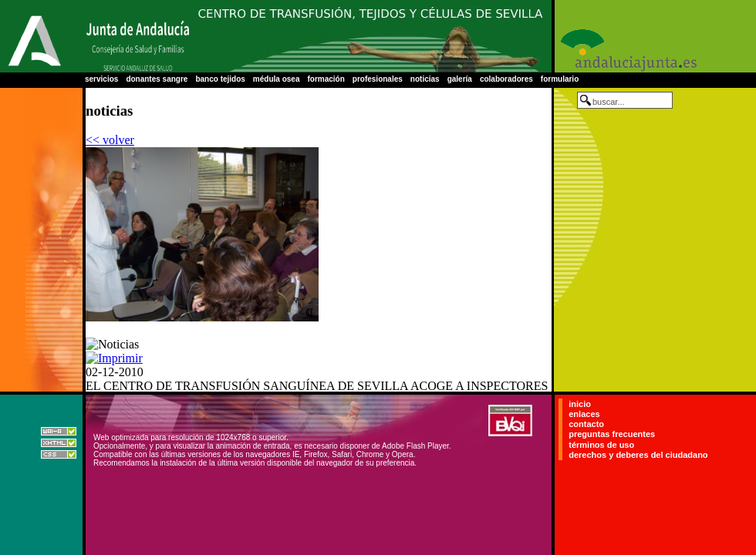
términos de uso (601, 445)
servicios (101, 79)
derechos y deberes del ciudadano (638, 455)
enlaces (584, 414)
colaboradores (506, 79)
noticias (425, 79)
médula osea (277, 79)
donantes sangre (157, 79)
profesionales (378, 79)
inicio (580, 404)
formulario (560, 79)
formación (326, 79)
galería (460, 79)
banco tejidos (220, 79)
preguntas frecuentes (612, 435)
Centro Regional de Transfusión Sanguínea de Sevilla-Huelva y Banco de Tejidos (370, 36)
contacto (586, 424)
